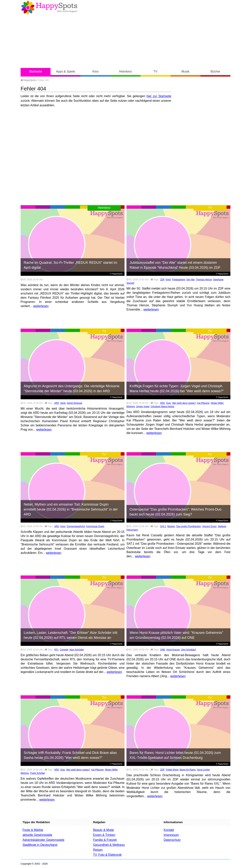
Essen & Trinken (104, 835)
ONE (163, 650)
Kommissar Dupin (95, 526)
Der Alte (191, 280)
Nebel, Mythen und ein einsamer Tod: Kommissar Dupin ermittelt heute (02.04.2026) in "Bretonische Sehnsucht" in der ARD (71, 509)
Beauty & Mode (103, 830)
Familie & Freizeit (105, 840)
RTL (56, 650)
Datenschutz (172, 840)
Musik (185, 71)
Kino (96, 71)
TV (155, 71)
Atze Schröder (77, 650)
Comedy (64, 650)
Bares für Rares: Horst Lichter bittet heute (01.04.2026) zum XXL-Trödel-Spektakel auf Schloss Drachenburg (175, 755)
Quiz (169, 403)
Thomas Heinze (204, 280)
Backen (171, 526)
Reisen (98, 850)
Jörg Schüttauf (188, 650)
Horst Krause (173, 650)
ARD (57, 403)
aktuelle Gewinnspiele (37, 835)
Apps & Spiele (66, 71)
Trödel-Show (172, 770)
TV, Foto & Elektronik (107, 855)
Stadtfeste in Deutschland (40, 845)
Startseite (36, 71)
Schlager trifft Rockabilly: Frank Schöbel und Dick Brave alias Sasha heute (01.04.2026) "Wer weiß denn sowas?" (70, 755)
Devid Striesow (75, 403)
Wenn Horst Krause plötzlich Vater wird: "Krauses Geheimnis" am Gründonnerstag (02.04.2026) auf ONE (176, 635)
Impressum (171, 835)
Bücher (215, 71)
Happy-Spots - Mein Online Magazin (49, 8)
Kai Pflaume (203, 403)
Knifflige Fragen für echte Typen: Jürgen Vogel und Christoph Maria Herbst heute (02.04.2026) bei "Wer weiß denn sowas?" (177, 389)
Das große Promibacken (189, 526)
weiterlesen (41, 306)
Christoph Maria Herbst (162, 407)
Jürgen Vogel (143, 407)
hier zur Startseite (159, 96)
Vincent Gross (209, 526)
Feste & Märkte (33, 830)
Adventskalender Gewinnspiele (43, 840)
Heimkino (126, 71)
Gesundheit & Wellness (109, 845)
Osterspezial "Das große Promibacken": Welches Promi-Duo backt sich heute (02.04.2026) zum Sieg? (175, 512)
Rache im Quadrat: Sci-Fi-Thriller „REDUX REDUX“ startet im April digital (70, 265)
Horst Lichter (203, 770)
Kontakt (169, 830)
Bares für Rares (188, 770)
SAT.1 (163, 526)
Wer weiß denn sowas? (184, 403)
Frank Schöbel (37, 773)
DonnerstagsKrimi (76, 526)
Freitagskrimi (179, 280)
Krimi (168, 280)
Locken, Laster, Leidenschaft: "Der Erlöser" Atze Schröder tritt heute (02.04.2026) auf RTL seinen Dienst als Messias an (70, 635)
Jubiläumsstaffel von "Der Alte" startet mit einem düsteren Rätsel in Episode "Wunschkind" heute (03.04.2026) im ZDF (175, 265)
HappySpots (28, 80)
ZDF (162, 280)
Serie (63, 403)
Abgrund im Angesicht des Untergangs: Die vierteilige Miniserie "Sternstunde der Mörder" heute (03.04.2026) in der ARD (72, 389)
